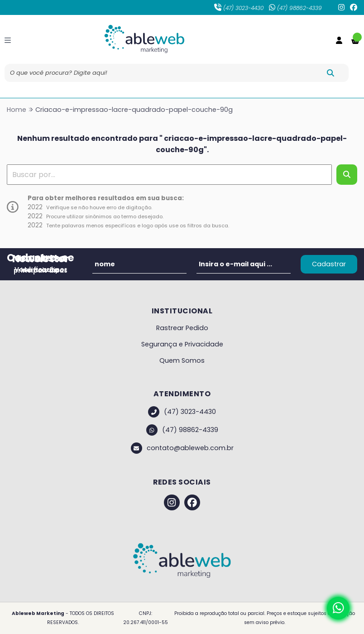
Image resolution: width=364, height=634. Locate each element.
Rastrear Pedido (182, 328)
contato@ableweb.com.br (182, 448)
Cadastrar (329, 264)
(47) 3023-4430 (239, 8)
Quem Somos (182, 360)
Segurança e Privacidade (182, 344)
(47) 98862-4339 (295, 8)
